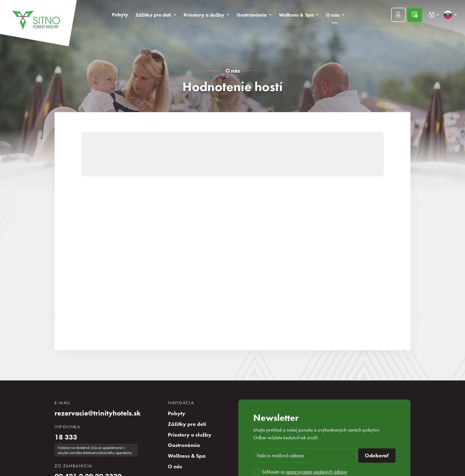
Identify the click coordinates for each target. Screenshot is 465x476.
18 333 (66, 437)
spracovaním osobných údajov (317, 472)
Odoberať (377, 456)
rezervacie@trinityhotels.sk (98, 413)
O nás (233, 71)
